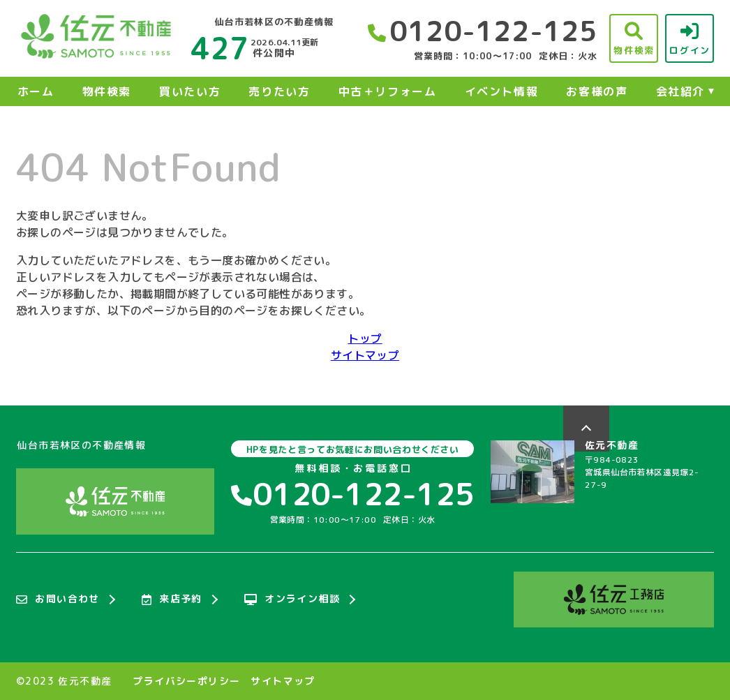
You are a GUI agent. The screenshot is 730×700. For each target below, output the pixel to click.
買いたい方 (190, 91)
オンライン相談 (292, 600)
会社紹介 (680, 91)
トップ (365, 338)
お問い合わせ (58, 600)
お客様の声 (597, 91)
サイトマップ (365, 355)
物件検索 (107, 91)
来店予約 (172, 600)
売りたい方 (279, 91)
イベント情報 (502, 91)
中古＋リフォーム (388, 91)
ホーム (36, 91)
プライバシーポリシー (186, 681)
